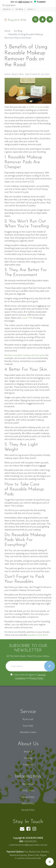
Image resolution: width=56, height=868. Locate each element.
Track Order (28, 726)
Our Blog (19, 9)
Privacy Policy (37, 678)
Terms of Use (28, 784)
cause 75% (27, 318)
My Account (28, 719)
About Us (7, 9)
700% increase (36, 107)
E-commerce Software (24, 858)
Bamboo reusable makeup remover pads (25, 355)
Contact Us (28, 765)
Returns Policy (28, 803)
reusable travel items (38, 635)
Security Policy (28, 810)
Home (30, 9)
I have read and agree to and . (28, 676)
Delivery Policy (28, 797)
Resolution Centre (28, 732)
